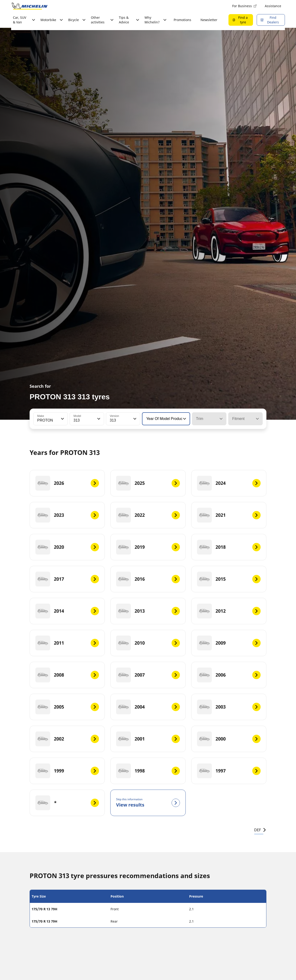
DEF (260, 830)
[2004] (148, 707)
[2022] (148, 515)
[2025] (148, 483)
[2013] (148, 611)
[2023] (67, 515)
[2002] (67, 739)
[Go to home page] (30, 6)
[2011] (67, 643)
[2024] (229, 483)
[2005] (67, 707)
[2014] (67, 611)
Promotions (182, 20)
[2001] (148, 739)
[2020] (67, 547)
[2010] (148, 643)
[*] (67, 803)
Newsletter (209, 20)
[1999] (67, 771)
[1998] (148, 771)
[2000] (229, 739)
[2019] (148, 547)
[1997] (229, 771)
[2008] (67, 675)
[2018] (229, 547)
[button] (62, 419)
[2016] (148, 579)
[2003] (229, 707)
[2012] (229, 611)
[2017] (67, 579)
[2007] (148, 675)
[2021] (229, 515)
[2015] (229, 579)
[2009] (229, 643)
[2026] (67, 483)
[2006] (229, 675)
